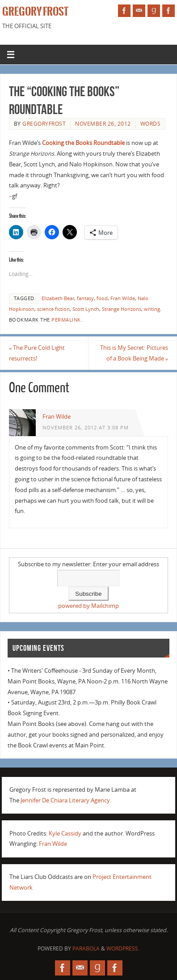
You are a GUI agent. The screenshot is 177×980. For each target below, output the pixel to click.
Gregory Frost (35, 12)
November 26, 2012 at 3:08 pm (86, 428)
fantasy (85, 298)
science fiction (53, 309)
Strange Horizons (122, 309)
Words (151, 124)
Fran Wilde (123, 298)
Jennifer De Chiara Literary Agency (65, 800)
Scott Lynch (86, 309)
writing (152, 309)
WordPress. (123, 948)
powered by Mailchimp (88, 606)
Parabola (86, 948)
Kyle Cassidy (65, 834)
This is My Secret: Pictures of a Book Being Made (134, 353)
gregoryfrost (44, 124)
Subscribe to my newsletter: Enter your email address (88, 564)
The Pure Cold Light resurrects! (37, 353)
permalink (66, 320)
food (102, 298)
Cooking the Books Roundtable (83, 143)
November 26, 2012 (103, 124)
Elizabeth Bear (58, 298)
